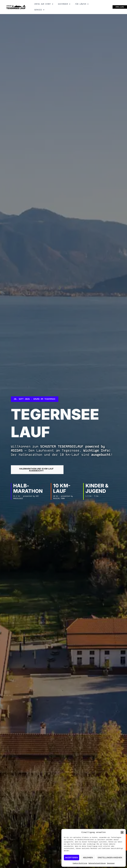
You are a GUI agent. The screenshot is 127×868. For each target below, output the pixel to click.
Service (39, 10)
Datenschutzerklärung (97, 863)
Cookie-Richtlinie (80, 863)
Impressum (111, 863)
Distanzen (64, 4)
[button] (122, 832)
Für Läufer (82, 4)
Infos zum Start (44, 4)
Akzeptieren (72, 858)
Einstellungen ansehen (110, 858)
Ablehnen (88, 858)
